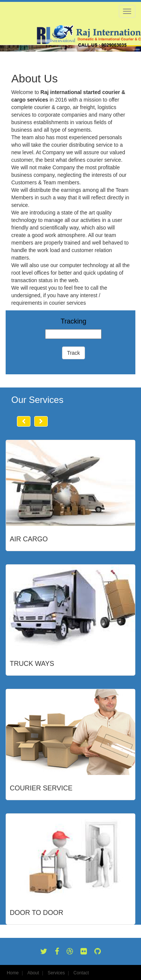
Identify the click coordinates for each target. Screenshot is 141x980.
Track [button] (73, 353)
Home (13, 973)
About (33, 973)
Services (56, 973)
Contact (81, 973)
